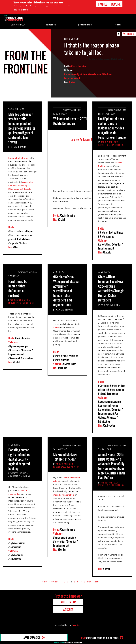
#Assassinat (14, 358)
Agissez (68, 610)
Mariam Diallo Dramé (18, 158)
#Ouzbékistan (109, 426)
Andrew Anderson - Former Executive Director (111, 144)
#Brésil (72, 82)
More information (21, 10)
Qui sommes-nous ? (85, 25)
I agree (103, 4)
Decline (116, 4)
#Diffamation (27, 358)
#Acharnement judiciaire (76, 74)
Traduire (130, 34)
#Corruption (104, 386)
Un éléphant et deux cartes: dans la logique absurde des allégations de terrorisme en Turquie (112, 128)
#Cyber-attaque (16, 555)
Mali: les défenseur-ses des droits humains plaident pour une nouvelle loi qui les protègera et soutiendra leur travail (22, 128)
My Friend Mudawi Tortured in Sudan (65, 457)
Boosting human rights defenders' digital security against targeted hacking (19, 459)
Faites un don (51, 25)
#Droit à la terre (23, 239)
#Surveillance (70, 364)
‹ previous (54, 582)
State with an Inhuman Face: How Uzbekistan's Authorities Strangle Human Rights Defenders (111, 288)
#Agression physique (18, 346)
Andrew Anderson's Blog (72, 110)
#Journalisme (15, 547)
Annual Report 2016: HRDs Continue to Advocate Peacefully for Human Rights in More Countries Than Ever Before (111, 466)
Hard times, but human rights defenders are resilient (18, 288)
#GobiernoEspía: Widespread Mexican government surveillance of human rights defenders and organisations (67, 291)
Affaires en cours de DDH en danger (100, 638)
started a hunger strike (64, 495)
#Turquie (107, 252)
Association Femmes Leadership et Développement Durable (21, 186)
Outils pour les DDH (18, 25)
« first (45, 582)
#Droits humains (78, 66)
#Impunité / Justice (18, 243)
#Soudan (62, 550)
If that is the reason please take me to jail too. (92, 49)
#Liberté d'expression (108, 394)
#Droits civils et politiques (21, 231)
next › (90, 582)
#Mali (15, 247)
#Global (61, 220)
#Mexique (62, 368)
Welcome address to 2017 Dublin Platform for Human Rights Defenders (87, 121)
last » (97, 582)
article (56, 327)
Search (118, 25)
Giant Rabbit (77, 625)
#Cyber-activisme (17, 543)
